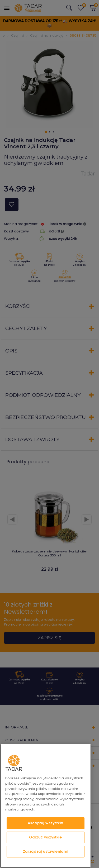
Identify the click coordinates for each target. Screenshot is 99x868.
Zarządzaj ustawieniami (46, 852)
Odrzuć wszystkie (46, 837)
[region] (46, 806)
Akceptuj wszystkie (46, 823)
